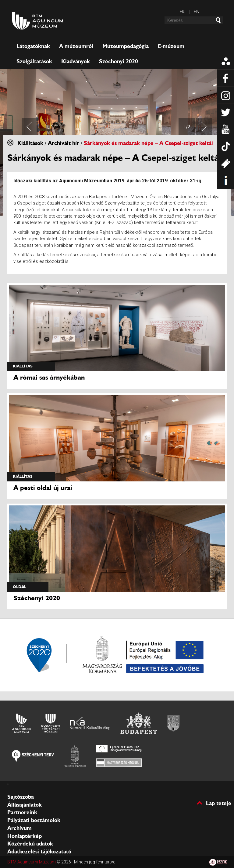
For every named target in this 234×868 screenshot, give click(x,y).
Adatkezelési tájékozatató (39, 852)
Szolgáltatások (34, 61)
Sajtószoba (21, 797)
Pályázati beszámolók (34, 820)
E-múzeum (171, 46)
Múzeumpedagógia (126, 46)
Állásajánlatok (25, 805)
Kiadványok (76, 61)
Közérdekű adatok (30, 844)
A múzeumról (76, 46)
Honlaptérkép (25, 836)
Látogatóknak (33, 46)
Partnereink (22, 812)
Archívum (19, 828)
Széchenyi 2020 (119, 61)
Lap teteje (219, 803)
